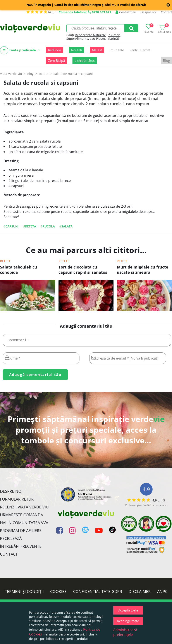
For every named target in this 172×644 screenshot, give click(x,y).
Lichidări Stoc (85, 60)
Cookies (58, 593)
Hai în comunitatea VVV (24, 524)
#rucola (48, 226)
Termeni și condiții (24, 593)
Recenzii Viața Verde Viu (24, 509)
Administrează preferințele (125, 632)
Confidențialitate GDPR (98, 593)
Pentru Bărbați (140, 50)
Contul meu (126, 12)
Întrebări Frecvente (21, 548)
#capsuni (11, 226)
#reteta (30, 226)
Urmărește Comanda (21, 517)
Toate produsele (20, 50)
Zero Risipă (56, 60)
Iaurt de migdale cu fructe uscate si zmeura (143, 270)
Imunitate (117, 50)
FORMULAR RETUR (17, 501)
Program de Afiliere (21, 532)
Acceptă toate (128, 610)
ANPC (162, 593)
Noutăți (77, 50)
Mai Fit (97, 50)
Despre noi (149, 12)
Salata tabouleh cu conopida (19, 270)
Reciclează (11, 540)
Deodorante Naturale (90, 35)
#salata (66, 226)
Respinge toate (128, 621)
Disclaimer (140, 593)
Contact (166, 12)
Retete (5, 261)
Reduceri (55, 50)
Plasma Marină (107, 39)
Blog (166, 60)
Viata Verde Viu (11, 74)
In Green (114, 35)
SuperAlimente (77, 39)
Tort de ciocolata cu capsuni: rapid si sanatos (83, 270)
